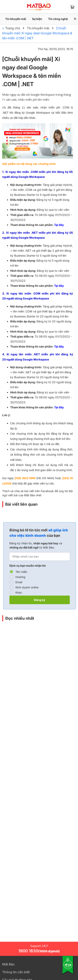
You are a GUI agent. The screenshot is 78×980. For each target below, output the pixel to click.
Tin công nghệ (58, 19)
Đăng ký (40, 600)
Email (19, 582)
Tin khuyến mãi (16, 19)
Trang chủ (13, 28)
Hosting (20, 577)
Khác (19, 592)
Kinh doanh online (27, 587)
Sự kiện (37, 19)
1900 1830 (39, 951)
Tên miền (21, 572)
